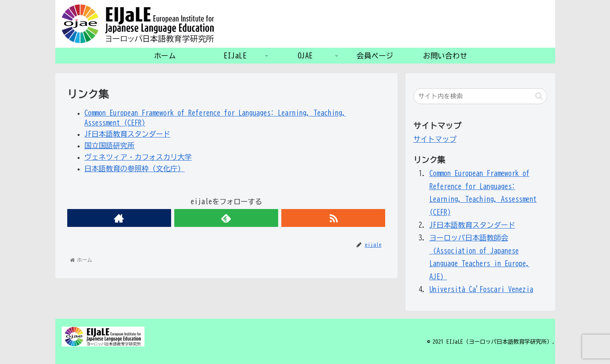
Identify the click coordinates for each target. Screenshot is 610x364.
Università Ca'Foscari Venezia (481, 289)
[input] (480, 96)
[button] (539, 96)
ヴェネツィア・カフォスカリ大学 (138, 157)
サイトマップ (435, 139)
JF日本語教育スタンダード (127, 134)
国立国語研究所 (109, 145)
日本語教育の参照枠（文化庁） (134, 168)
